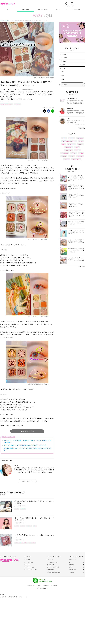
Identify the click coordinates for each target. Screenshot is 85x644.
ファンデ (72, 156)
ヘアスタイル (68, 150)
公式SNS (59, 9)
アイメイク (7, 102)
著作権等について (47, 585)
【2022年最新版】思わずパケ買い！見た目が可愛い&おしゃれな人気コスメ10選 (27, 449)
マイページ (27, 565)
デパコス (64, 156)
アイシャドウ (18, 104)
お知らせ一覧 (50, 560)
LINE (71, 567)
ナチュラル (23, 509)
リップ (77, 147)
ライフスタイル (76, 159)
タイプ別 (67, 159)
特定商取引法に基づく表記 (53, 572)
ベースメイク (64, 58)
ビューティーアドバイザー (31, 570)
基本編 (81, 141)
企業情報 (30, 585)
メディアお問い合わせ (52, 562)
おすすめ (71, 138)
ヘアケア (63, 68)
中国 (35, 526)
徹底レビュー (69, 147)
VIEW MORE (81, 128)
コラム (62, 75)
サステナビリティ (23, 597)
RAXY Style (25, 9)
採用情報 (55, 585)
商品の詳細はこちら (27, 431)
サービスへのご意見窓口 (53, 567)
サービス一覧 (3, 597)
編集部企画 (80, 138)
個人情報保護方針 (38, 585)
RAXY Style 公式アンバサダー (7, 104)
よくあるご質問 (76, 9)
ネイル (62, 72)
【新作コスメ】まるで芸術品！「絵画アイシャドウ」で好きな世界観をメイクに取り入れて (27, 441)
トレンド (23, 526)
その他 (62, 79)
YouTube (71, 572)
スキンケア (63, 54)
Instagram (72, 565)
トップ (8, 9)
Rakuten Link (73, 570)
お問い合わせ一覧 (13, 597)
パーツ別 (29, 526)
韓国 (63, 144)
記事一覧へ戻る (27, 481)
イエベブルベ (65, 153)
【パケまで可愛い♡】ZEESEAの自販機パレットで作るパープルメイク (25, 445)
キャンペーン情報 (42, 9)
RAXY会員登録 (73, 560)
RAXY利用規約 (50, 570)
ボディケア (63, 65)
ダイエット (80, 156)
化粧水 (81, 153)
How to (17, 509)
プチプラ (77, 150)
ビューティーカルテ (29, 567)
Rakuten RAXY (8, 4)
